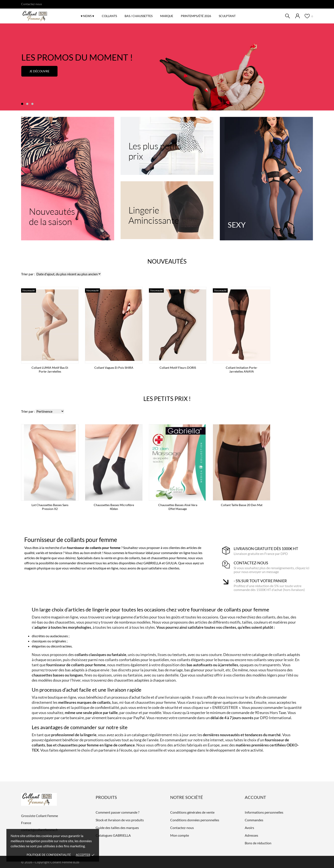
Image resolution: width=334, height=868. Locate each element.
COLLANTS (109, 16)
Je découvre (39, 71)
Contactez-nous (32, 4)
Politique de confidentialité (49, 855)
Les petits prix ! (167, 399)
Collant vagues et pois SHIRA (114, 368)
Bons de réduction (258, 843)
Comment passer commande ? (117, 812)
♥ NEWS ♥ (87, 16)
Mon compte (180, 835)
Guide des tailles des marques (117, 828)
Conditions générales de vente (192, 812)
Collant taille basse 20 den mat (242, 505)
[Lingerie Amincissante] (167, 210)
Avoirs (249, 828)
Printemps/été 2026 (197, 14)
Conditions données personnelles (195, 820)
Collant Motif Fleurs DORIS (178, 368)
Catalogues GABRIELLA (113, 835)
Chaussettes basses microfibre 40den (114, 507)
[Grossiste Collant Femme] (45, 16)
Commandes (254, 820)
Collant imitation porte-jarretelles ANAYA (242, 369)
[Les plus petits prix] (167, 146)
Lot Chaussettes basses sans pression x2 (50, 507)
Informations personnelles (264, 812)
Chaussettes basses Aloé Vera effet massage (178, 507)
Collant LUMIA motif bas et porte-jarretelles (50, 369)
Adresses (251, 835)
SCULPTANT (227, 16)
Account (255, 797)
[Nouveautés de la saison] (68, 179)
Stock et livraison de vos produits (120, 820)
